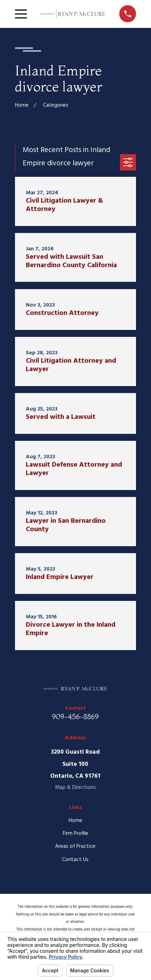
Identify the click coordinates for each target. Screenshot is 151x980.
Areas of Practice (75, 846)
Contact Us (75, 860)
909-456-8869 (75, 716)
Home (75, 821)
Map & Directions (75, 787)
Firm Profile (75, 834)
